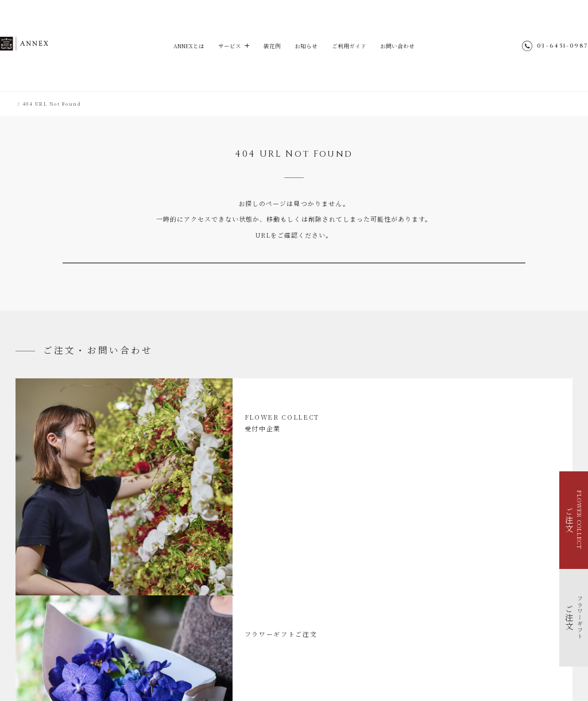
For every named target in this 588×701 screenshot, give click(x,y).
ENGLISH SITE (408, 603)
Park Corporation (389, 663)
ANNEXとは (182, 46)
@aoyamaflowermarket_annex (453, 573)
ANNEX (47, 45)
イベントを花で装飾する (53, 599)
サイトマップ (404, 593)
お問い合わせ (404, 46)
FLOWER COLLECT (52, 579)
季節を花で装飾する (49, 609)
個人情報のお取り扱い (415, 613)
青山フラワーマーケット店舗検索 (428, 643)
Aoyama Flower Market (205, 663)
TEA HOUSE (305, 663)
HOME (24, 104)
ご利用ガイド (353, 46)
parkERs (343, 663)
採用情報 (399, 634)
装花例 (270, 46)
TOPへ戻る (294, 276)
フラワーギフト (44, 589)
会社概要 (399, 623)
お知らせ (307, 46)
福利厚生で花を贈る (49, 618)
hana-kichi (263, 663)
